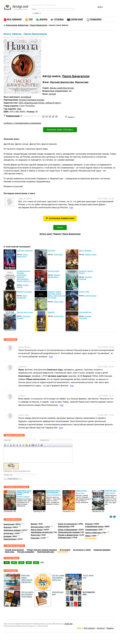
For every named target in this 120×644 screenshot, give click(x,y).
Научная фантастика (62, 82)
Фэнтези (7, 527)
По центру (20, 445)
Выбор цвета (29, 445)
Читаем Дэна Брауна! (14, 550)
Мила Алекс (59, 302)
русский (52, 94)
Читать (60, 227)
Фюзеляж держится (112, 491)
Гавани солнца (81, 491)
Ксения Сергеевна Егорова (32, 100)
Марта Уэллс (80, 493)
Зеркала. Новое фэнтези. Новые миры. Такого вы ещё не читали (57, 295)
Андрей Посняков (85, 317)
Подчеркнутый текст (11, 445)
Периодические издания (69, 532)
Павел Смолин (110, 493)
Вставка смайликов (27, 445)
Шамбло (51, 312)
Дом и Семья (37, 530)
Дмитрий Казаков (23, 317)
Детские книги (37, 527)
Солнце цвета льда (25, 312)
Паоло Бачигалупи (76, 76)
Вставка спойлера (42, 445)
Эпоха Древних (85, 250)
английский (26, 97)
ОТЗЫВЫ (59, 19)
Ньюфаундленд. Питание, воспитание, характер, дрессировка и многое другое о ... (24, 276)
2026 (7, 563)
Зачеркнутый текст (14, 445)
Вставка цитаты (36, 445)
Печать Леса (84, 292)
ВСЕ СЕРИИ (62, 552)
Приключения (10, 539)
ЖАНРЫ (43, 19)
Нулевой (51, 250)
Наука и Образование (68, 530)
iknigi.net (69, 624)
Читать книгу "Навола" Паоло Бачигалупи (60, 234)
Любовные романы (12, 530)
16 (70, 91)
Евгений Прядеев (85, 278)
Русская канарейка (26, 552)
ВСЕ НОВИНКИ (14, 19)
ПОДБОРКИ (96, 19)
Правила (110, 628)
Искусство (35, 535)
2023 (29, 563)
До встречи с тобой (82, 550)
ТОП (31, 19)
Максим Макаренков (54, 276)
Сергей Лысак (91, 296)
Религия (89, 524)
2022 (36, 563)
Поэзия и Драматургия (68, 535)
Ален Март (58, 254)
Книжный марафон (102, 550)
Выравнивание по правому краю (23, 445)
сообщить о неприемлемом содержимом (22, 123)
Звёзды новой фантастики (62, 88)
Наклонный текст (8, 445)
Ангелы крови (53, 271)
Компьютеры (64, 527)
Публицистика (64, 538)
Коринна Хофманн (23, 497)
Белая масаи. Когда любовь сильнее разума (24, 492)
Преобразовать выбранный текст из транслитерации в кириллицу (39, 445)
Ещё (71, 208)
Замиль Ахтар (91, 254)
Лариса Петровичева (53, 495)
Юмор (88, 536)
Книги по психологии (67, 524)
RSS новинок (89, 628)
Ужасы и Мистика (93, 533)
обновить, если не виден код (17, 471)
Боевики (7, 536)
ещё (42, 562)
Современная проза (94, 527)
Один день (10, 552)
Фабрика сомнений (25, 250)
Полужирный (5, 445)
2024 (21, 563)
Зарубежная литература (41, 532)
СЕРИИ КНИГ (77, 19)
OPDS (79, 628)
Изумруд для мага (24, 292)
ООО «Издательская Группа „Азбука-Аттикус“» (40, 103)
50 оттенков (65, 550)
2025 (19, 109)
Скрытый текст (33, 445)
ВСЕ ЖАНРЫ (91, 538)
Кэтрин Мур (58, 316)
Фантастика (82, 82)
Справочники (91, 530)
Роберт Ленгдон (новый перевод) (42, 550)
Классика (35, 538)
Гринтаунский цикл (46, 552)
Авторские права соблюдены (60, 130)
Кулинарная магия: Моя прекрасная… (53, 492)
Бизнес (34, 524)
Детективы (9, 533)
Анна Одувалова (22, 297)
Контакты (100, 628)
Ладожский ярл (85, 312)
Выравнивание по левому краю (17, 445)
